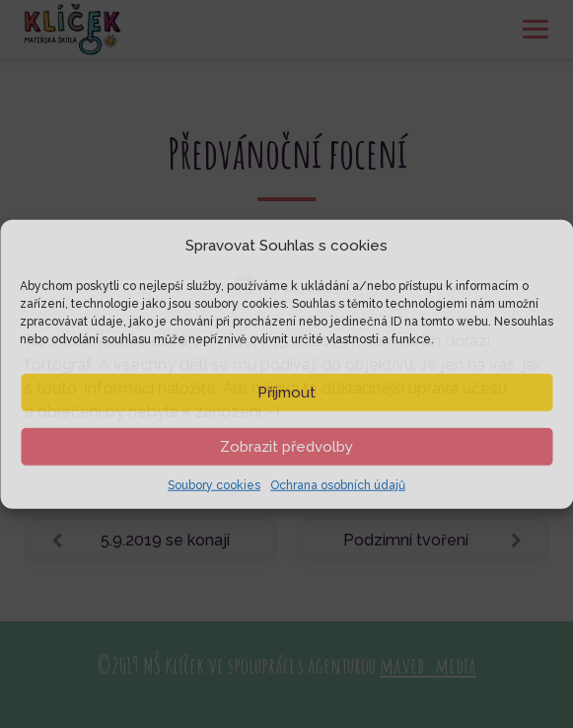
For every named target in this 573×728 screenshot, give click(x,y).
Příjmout (286, 392)
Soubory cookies (214, 484)
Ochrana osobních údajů (338, 484)
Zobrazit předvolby (286, 446)
